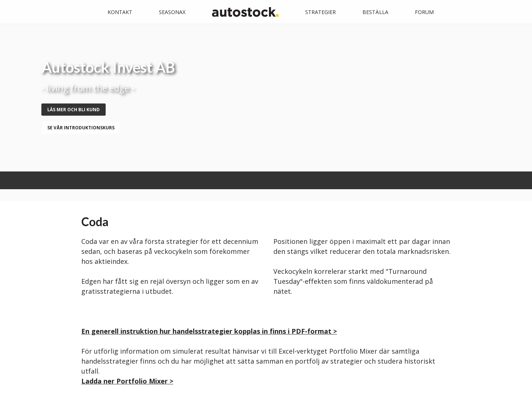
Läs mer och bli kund (74, 110)
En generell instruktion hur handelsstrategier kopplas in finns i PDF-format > (209, 331)
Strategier (320, 12)
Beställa (375, 12)
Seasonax (172, 12)
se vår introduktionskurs (81, 128)
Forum (424, 12)
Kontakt (120, 12)
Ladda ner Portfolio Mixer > (127, 381)
